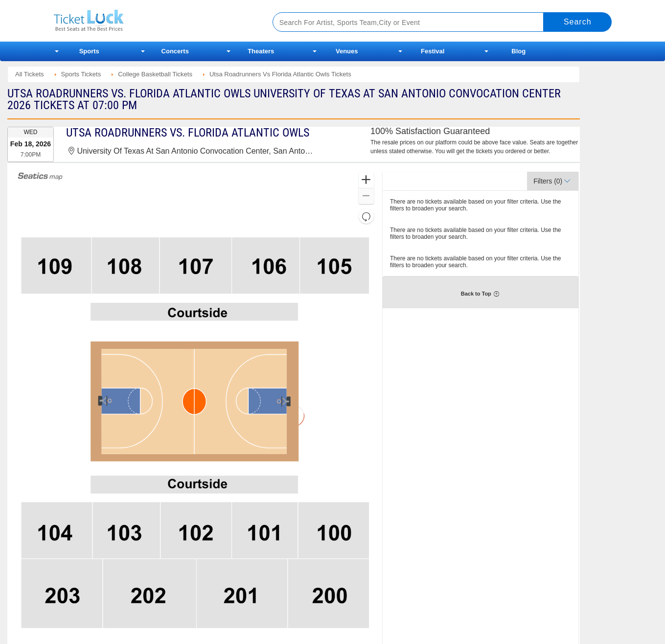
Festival (433, 51)
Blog (518, 51)
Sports (89, 51)
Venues (347, 51)
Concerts (175, 51)
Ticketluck (151, 21)
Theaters (261, 51)
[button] (366, 180)
